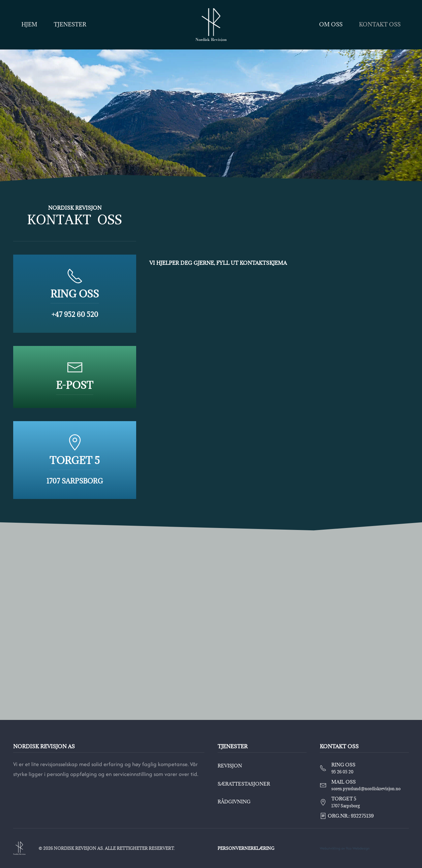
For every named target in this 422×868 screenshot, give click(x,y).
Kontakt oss (380, 24)
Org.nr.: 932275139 (346, 816)
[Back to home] (211, 25)
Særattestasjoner (243, 784)
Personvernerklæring (245, 848)
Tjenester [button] (70, 24)
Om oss (331, 24)
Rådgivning (233, 802)
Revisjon (229, 766)
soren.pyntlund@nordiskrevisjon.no (365, 789)
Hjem (29, 24)
